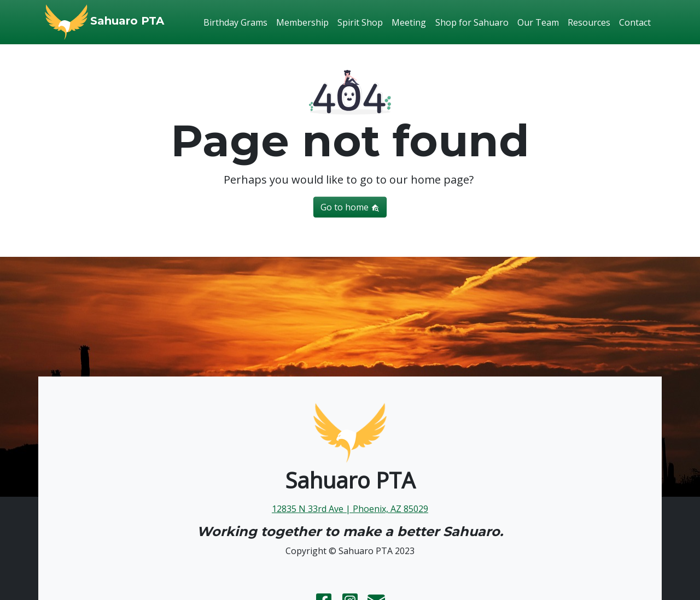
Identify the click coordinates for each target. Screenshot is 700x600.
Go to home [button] (350, 207)
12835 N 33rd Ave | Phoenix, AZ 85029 (350, 509)
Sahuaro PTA (127, 21)
